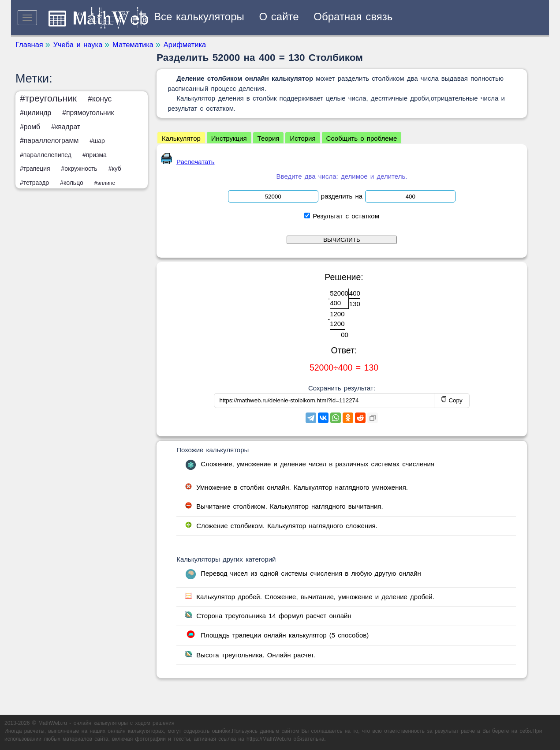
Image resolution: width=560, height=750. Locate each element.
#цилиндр (35, 113)
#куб (115, 169)
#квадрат (66, 127)
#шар (97, 141)
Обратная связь (353, 17)
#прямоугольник (88, 113)
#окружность (79, 169)
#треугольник (48, 98)
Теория (269, 138)
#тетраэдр (34, 183)
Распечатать (188, 162)
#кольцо (72, 183)
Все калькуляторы (199, 17)
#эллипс (105, 183)
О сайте (279, 17)
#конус (100, 99)
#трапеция (35, 169)
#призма (95, 155)
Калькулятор (181, 138)
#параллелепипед (46, 155)
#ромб (30, 127)
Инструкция (229, 138)
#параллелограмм (49, 141)
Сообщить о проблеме (362, 138)
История (302, 138)
